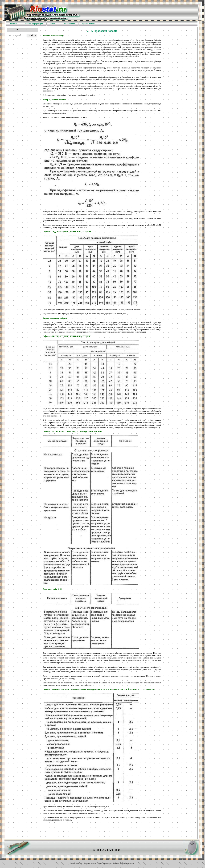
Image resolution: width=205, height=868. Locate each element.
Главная (72, 863)
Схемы (100, 863)
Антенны (79, 863)
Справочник (107, 863)
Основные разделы (90, 863)
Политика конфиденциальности (123, 863)
